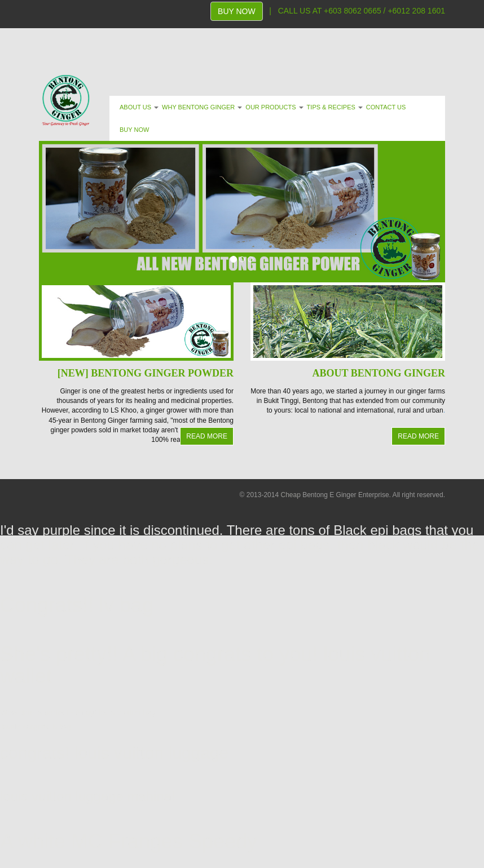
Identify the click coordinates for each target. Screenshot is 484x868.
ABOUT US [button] (139, 107)
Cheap (290, 495)
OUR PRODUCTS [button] (274, 107)
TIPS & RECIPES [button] (335, 107)
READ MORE (207, 436)
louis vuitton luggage (152, 753)
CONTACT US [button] (386, 107)
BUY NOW (237, 11)
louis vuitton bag (127, 712)
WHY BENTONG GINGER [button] (202, 107)
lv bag (126, 605)
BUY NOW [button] (134, 130)
